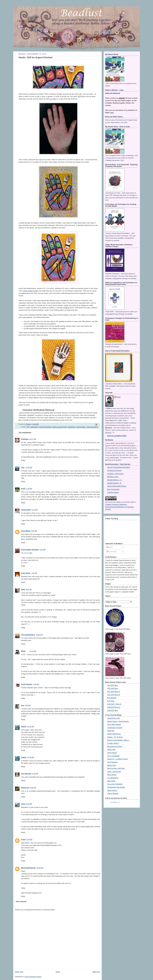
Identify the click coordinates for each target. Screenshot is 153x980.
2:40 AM (34, 531)
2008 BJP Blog (113, 710)
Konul (23, 839)
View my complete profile (117, 436)
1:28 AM (29, 489)
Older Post (96, 972)
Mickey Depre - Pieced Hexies (118, 721)
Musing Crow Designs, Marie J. (118, 740)
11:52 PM (29, 467)
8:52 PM (29, 804)
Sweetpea (25, 439)
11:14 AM (33, 651)
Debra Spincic (112, 790)
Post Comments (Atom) (33, 977)
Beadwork (72, 427)
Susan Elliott (26, 510)
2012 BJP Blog (113, 688)
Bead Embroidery (45, 427)
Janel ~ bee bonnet (114, 772)
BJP (79, 96)
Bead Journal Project (60, 427)
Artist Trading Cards (31, 291)
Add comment (21, 902)
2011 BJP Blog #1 (114, 692)
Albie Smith (111, 781)
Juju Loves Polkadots (115, 784)
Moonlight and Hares (115, 747)
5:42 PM (35, 774)
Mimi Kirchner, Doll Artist (116, 768)
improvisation (81, 427)
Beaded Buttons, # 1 (115, 480)
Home (58, 972)
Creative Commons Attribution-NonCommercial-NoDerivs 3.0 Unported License (119, 507)
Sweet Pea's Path (114, 718)
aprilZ (23, 489)
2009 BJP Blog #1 (114, 707)
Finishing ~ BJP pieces (115, 474)
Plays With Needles (114, 724)
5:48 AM (28, 705)
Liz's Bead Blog (113, 778)
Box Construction (113, 489)
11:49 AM (30, 757)
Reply (23, 460)
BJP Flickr (111, 701)
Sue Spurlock (26, 774)
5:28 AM (29, 839)
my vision (53, 99)
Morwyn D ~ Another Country (118, 759)
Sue (23, 705)
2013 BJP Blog (113, 685)
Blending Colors (113, 477)
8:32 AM (29, 589)
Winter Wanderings (28, 868)
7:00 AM (34, 573)
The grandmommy (28, 635)
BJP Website (112, 698)
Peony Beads (112, 753)
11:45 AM (30, 727)
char (23, 467)
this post (108, 433)
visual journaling (92, 427)
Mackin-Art (25, 788)
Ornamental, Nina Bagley (116, 787)
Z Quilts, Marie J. (113, 743)
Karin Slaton (26, 573)
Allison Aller (111, 750)
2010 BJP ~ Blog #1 (114, 704)
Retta (23, 589)
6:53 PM (33, 788)
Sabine (24, 727)
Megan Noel (112, 765)
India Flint (111, 731)
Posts (110, 547)
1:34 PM (36, 684)
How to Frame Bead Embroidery (119, 467)
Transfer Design (113, 492)
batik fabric (34, 427)
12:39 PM (40, 868)
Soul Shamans (113, 762)
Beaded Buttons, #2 (114, 483)
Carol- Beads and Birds (30, 550)
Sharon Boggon (113, 793)
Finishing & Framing (114, 471)
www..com (115, 802)
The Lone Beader (113, 756)
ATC (28, 427)
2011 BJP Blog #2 (114, 695)
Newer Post (19, 972)
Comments (112, 552)
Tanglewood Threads (115, 728)
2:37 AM (34, 510)
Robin (23, 651)
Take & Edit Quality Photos (117, 486)
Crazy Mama (26, 531)
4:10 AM (43, 550)
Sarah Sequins (27, 684)
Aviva (23, 804)
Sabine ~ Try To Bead (115, 737)
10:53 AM (39, 635)
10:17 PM (33, 439)
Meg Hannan (112, 775)
